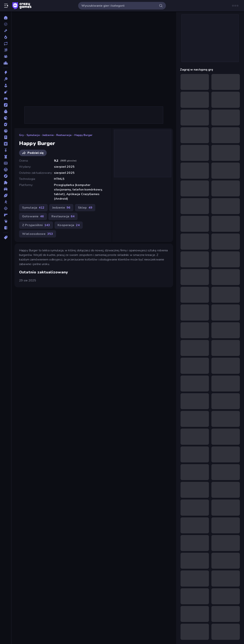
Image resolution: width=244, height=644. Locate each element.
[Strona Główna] (6, 18)
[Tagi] (6, 237)
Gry (21, 135)
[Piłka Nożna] (6, 163)
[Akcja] (6, 73)
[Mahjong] (6, 137)
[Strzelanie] (6, 208)
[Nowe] (6, 31)
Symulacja (33, 135)
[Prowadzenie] (6, 170)
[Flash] (6, 105)
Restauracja (64, 135)
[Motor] (6, 150)
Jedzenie (48, 135)
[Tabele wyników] (6, 63)
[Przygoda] (6, 176)
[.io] (6, 118)
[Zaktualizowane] (6, 44)
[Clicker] (6, 92)
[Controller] (6, 98)
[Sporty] (6, 195)
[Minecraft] (6, 144)
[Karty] (6, 124)
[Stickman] (6, 202)
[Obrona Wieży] (6, 157)
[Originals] (6, 50)
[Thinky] (6, 221)
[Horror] (6, 111)
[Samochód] (6, 189)
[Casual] (6, 86)
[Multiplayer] (6, 56)
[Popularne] (6, 37)
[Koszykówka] (6, 131)
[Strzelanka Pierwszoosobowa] (6, 215)
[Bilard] (6, 79)
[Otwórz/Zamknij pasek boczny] (6, 6)
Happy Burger (83, 135)
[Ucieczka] (6, 228)
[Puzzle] (6, 183)
